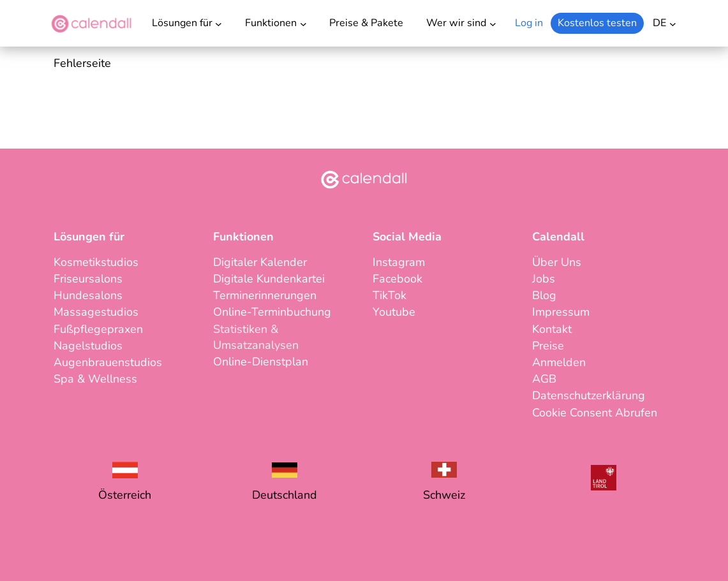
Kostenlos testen (597, 23)
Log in (529, 23)
